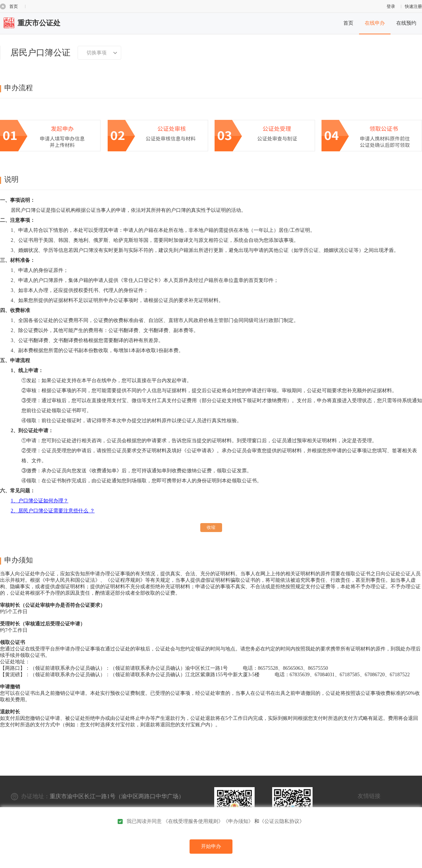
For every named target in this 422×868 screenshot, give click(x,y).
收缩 (211, 527)
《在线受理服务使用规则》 (193, 821)
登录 (391, 6)
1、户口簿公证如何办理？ (40, 501)
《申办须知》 (238, 821)
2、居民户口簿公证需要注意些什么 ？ (53, 511)
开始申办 (211, 846)
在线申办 (375, 23)
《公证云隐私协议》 (282, 821)
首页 (14, 6)
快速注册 (413, 6)
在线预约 (406, 23)
